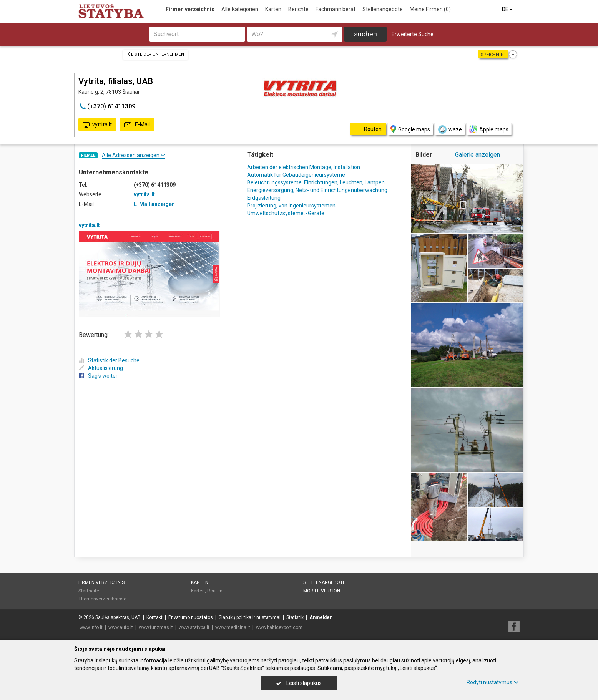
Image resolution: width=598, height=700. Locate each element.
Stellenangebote (383, 9)
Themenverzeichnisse (102, 599)
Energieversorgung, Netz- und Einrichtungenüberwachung (317, 190)
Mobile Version (322, 591)
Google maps (410, 129)
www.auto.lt (121, 627)
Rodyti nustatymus (493, 682)
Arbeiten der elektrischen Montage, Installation (304, 167)
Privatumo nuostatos (191, 617)
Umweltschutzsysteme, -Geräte (286, 213)
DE (508, 9)
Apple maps (489, 129)
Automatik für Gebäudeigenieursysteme (296, 175)
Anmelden (321, 617)
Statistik (295, 617)
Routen (215, 591)
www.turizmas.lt (156, 627)
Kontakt (154, 617)
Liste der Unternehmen (155, 54)
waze (450, 129)
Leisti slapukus (299, 683)
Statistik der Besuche (109, 360)
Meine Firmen (430, 9)
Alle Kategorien (240, 9)
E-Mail (137, 125)
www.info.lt (91, 627)
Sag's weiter (98, 376)
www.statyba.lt (194, 627)
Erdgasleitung (264, 198)
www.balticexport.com (279, 627)
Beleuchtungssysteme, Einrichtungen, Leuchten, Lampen (316, 182)
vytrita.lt (97, 125)
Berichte (298, 9)
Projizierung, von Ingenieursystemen (291, 206)
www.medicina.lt (233, 627)
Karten (273, 9)
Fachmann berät (336, 9)
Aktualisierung (101, 368)
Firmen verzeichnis (190, 9)
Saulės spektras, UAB (118, 617)
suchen (365, 34)
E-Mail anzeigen (154, 204)
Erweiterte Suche (413, 34)
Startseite (89, 591)
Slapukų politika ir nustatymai (250, 617)
